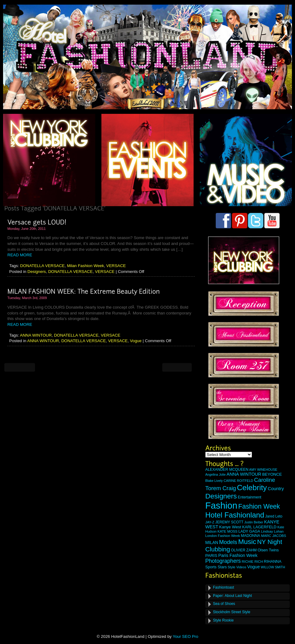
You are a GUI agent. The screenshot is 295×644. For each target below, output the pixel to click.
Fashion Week (259, 506)
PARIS (211, 556)
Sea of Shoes (224, 604)
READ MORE (20, 255)
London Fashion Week (223, 536)
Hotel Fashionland (235, 515)
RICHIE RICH (252, 562)
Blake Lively (214, 481)
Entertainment (250, 497)
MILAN (212, 543)
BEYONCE (272, 474)
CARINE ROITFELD (238, 481)
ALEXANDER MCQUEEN (227, 470)
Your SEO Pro (185, 636)
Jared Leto (274, 516)
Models (228, 542)
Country (276, 488)
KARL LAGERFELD (259, 527)
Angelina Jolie (215, 474)
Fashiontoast (224, 587)
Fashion (221, 505)
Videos (241, 567)
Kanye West (230, 527)
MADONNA (251, 536)
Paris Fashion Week (238, 555)
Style (232, 567)
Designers (37, 272)
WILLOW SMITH (273, 567)
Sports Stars (216, 567)
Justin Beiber (254, 522)
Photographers (223, 561)
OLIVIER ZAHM (244, 550)
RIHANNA (273, 562)
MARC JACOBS (273, 536)
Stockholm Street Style (232, 612)
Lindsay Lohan (272, 531)
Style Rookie (223, 620)
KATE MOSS (228, 531)
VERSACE (116, 266)
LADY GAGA (249, 531)
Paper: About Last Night (232, 596)
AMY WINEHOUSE (263, 470)
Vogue (136, 341)
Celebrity (252, 488)
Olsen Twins (268, 550)
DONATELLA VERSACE (43, 266)
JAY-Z (210, 522)
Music (247, 542)
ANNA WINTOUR (36, 335)
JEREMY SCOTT (229, 522)
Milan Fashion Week (86, 266)
